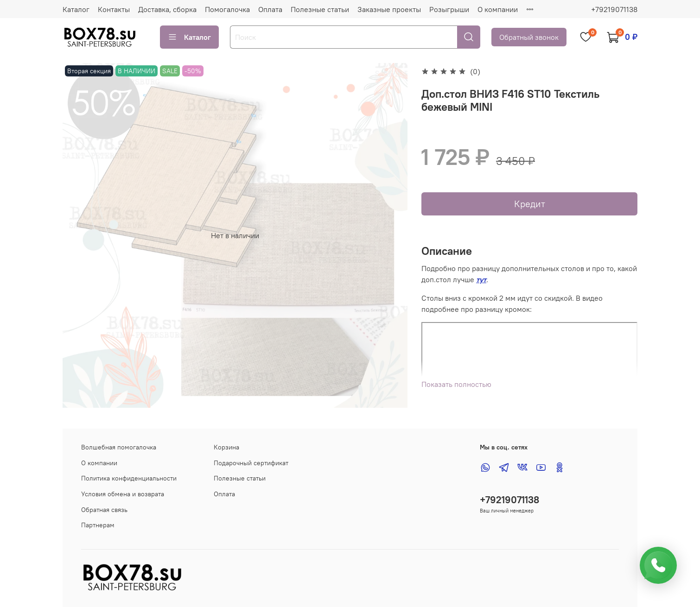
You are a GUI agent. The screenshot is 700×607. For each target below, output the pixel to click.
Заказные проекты (389, 9)
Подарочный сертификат (251, 463)
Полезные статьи (320, 9)
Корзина (226, 447)
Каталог (76, 9)
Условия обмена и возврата (123, 494)
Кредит (530, 204)
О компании (498, 9)
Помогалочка (227, 9)
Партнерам (98, 525)
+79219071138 (614, 9)
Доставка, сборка (167, 9)
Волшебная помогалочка (119, 447)
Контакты (114, 9)
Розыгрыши (449, 9)
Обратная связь (104, 510)
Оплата (270, 9)
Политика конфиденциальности (129, 478)
